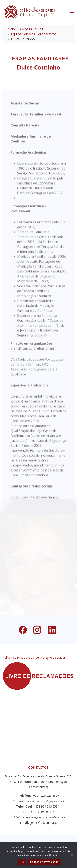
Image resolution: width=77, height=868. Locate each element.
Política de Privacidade (44, 862)
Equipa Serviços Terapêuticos (34, 34)
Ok (22, 862)
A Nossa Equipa (31, 29)
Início (11, 29)
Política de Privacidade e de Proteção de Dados (34, 658)
